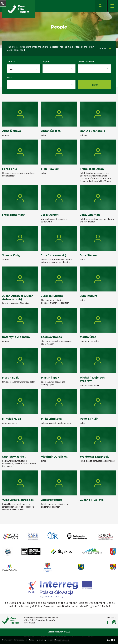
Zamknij (111, 640)
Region (46, 62)
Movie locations (86, 62)
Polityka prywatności (61, 640)
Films (9, 77)
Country (11, 62)
